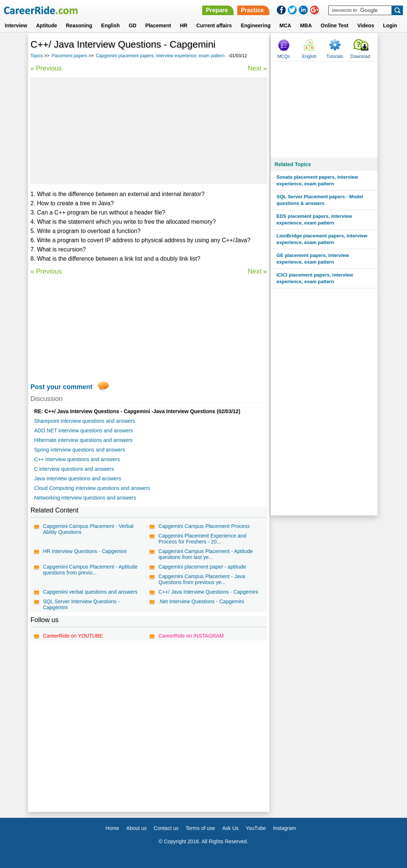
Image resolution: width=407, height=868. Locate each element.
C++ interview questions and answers (77, 459)
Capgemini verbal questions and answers (90, 592)
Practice (252, 10)
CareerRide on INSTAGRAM (191, 636)
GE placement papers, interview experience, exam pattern (313, 259)
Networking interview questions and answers (85, 498)
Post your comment (61, 387)
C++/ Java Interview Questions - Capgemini (208, 592)
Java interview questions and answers (77, 478)
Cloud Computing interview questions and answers (92, 488)
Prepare (217, 10)
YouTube (256, 828)
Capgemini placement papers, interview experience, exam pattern (160, 56)
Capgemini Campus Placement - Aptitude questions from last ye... (206, 554)
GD (133, 25)
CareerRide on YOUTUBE (73, 636)
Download (360, 56)
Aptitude (47, 25)
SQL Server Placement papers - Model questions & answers (320, 200)
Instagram (284, 828)
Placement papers (70, 56)
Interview (16, 25)
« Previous (46, 68)
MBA (306, 25)
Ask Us (230, 828)
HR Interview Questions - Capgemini (84, 551)
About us (136, 828)
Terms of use (200, 828)
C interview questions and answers (74, 469)
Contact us (166, 828)
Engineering (256, 25)
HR (184, 25)
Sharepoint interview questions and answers (84, 421)
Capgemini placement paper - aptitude (202, 567)
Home (112, 828)
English (111, 25)
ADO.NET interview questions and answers (83, 430)
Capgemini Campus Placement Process (204, 526)
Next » (257, 68)
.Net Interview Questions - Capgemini (201, 601)
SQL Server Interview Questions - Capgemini (81, 604)
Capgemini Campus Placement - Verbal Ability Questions (88, 529)
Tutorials (335, 56)
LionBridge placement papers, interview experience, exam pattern (322, 239)
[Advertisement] (149, 131)
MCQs (284, 56)
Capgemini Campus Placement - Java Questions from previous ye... (202, 579)
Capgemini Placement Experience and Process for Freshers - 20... (202, 539)
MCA (285, 25)
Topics (37, 56)
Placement (158, 25)
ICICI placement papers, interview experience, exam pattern (315, 278)
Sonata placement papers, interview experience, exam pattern (317, 180)
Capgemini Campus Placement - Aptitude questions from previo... (90, 570)
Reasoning (79, 25)
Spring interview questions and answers (80, 450)
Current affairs (214, 25)
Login (390, 25)
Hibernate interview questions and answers (83, 440)
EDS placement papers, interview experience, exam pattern (314, 219)
